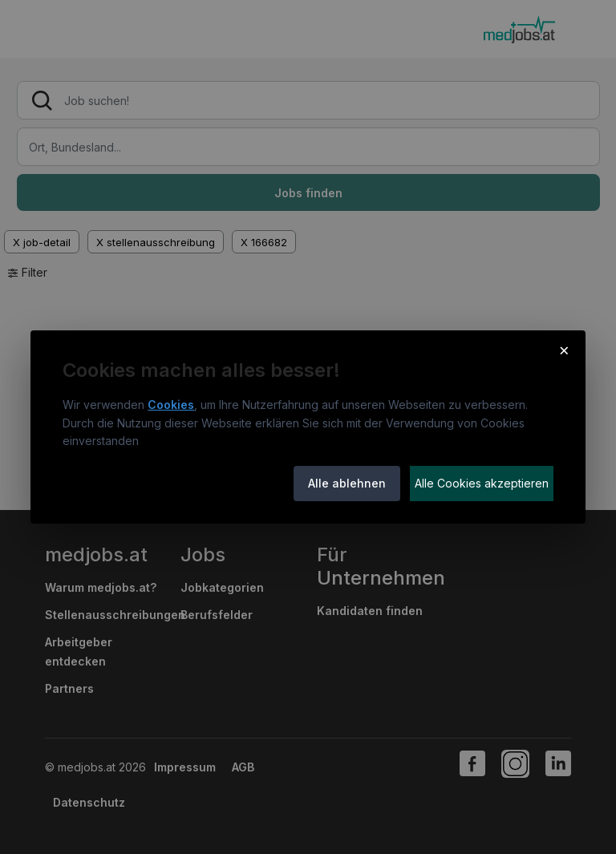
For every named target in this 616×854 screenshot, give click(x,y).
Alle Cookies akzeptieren (482, 483)
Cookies (171, 405)
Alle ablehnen (347, 483)
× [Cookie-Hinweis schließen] (564, 350)
